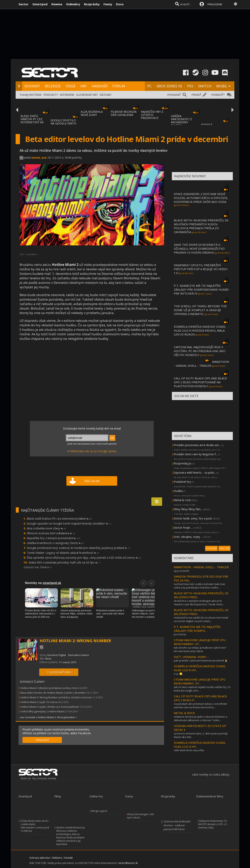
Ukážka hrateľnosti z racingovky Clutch (55, 543)
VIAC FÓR (224, 548)
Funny (108, 4)
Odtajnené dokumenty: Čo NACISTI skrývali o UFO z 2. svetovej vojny (213, 824)
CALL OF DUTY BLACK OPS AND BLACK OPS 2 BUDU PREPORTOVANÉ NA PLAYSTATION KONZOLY (200, 382)
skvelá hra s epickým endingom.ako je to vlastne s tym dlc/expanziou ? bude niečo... (199, 603)
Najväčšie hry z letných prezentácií (53, 538)
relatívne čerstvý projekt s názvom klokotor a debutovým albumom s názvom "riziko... (200, 718)
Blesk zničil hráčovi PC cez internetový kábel (59, 518)
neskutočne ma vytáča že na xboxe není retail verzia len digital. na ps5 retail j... (201, 619)
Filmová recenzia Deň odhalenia (51, 533)
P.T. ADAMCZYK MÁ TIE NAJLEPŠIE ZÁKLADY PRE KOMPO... (197, 629)
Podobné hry (182, 482)
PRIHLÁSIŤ (42, 740)
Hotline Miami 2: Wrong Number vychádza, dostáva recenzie (56, 697)
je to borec (180, 634)
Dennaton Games (79, 655)
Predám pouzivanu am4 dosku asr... (197, 445)
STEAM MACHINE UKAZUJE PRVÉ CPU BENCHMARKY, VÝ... (200, 642)
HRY (84, 86)
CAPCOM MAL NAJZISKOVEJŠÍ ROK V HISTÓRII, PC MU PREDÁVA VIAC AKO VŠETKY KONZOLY (200, 351)
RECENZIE (53, 86)
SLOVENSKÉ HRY (87, 95)
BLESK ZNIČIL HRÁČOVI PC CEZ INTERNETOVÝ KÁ (32, 119)
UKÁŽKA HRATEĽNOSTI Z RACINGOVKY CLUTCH (181, 121)
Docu (120, 4)
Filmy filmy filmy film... (188, 509)
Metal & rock (182, 500)
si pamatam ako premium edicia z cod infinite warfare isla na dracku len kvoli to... (200, 706)
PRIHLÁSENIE (215, 4)
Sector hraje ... (183, 527)
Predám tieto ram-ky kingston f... (196, 454)
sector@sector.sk (128, 863)
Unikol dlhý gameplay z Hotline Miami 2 (43, 711)
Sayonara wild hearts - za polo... (195, 472)
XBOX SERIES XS (169, 86)
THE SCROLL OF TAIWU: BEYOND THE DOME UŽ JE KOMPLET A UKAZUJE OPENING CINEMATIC (200, 310)
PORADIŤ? (218, 95)
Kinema (57, 4)
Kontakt (68, 858)
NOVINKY (32, 86)
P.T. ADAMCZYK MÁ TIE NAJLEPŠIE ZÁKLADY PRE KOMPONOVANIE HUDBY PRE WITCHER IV (201, 289)
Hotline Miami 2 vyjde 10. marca (39, 702)
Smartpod (40, 4)
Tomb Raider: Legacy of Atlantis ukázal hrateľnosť (63, 553)
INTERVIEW (67, 95)
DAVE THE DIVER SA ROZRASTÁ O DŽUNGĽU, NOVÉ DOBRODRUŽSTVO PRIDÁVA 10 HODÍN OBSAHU (199, 249)
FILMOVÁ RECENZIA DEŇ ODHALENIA (124, 113)
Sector (24, 4)
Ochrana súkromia (40, 858)
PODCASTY (51, 95)
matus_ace (39, 158)
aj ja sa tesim (182, 571)
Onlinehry (73, 4)
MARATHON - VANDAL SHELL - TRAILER (201, 364)
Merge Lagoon (99, 811)
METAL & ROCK (184, 713)
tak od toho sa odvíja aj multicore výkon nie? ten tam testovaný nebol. (200, 649)
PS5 (190, 86)
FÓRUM (119, 86)
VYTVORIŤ (211, 548)
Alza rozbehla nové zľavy (46, 528)
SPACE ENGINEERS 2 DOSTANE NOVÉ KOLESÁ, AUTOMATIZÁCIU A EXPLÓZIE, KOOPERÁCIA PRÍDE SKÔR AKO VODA (201, 198)
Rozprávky (92, 4)
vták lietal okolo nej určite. (189, 750)
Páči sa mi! (92, 481)
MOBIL (222, 86)
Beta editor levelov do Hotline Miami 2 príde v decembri (53, 693)
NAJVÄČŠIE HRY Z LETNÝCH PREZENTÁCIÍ (152, 115)
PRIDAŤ (196, 95)
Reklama (57, 858)
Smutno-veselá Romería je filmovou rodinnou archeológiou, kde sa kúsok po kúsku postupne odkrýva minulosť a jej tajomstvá (71, 836)
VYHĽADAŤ (174, 95)
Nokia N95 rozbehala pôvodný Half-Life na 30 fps (65, 562)
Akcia (48, 659)
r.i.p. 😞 (178, 674)
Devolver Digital (57, 655)
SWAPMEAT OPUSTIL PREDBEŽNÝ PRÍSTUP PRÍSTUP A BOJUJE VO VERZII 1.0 (201, 269)
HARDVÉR (100, 86)
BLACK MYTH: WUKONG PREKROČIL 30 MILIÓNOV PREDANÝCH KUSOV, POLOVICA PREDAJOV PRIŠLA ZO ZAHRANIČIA (201, 226)
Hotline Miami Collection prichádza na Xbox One (49, 688)
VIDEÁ (71, 86)
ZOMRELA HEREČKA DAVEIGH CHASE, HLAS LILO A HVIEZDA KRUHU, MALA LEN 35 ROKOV (200, 330)
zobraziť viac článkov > (38, 567)
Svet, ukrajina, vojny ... (188, 537)
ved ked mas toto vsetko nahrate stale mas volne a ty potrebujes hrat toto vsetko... (200, 586)
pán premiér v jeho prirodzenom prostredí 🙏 (201, 660)
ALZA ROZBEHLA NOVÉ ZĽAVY (92, 113)
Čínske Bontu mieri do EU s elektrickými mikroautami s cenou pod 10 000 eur (35, 826)
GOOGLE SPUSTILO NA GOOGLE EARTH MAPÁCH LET (63, 123)
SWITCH (205, 86)
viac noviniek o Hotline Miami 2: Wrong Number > (48, 717)
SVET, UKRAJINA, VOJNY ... (191, 657)
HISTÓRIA (35, 95)
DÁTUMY (105, 95)
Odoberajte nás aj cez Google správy (93, 451)
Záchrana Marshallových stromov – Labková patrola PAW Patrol (177, 825)
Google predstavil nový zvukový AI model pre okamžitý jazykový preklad (78, 548)
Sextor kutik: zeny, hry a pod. (193, 518)
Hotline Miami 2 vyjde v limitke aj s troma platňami (50, 707)
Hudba (178, 491)
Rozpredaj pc (183, 463)
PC (149, 86)
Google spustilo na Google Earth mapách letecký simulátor (69, 523)
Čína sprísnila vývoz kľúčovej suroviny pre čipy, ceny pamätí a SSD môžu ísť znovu (84, 557)
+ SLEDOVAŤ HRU (59, 672)
